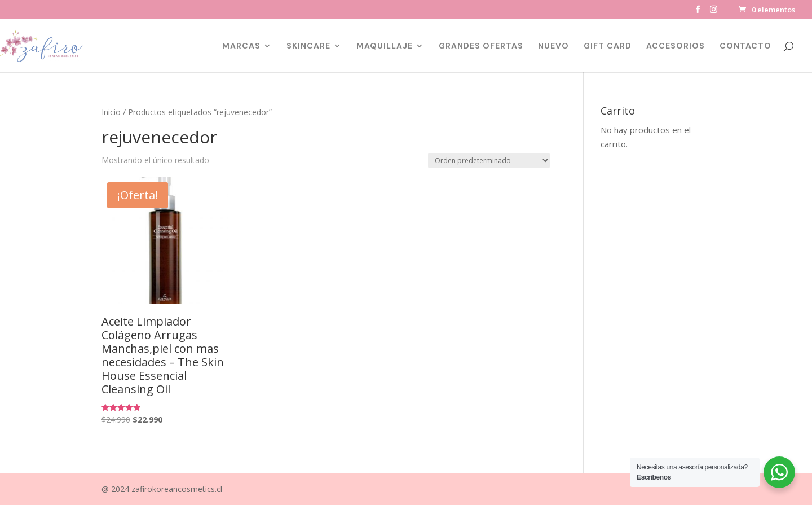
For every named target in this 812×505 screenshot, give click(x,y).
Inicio (111, 112)
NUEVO (553, 46)
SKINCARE (308, 46)
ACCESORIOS (676, 46)
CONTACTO (745, 46)
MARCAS (241, 46)
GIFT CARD (608, 46)
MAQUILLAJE (385, 46)
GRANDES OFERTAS (481, 46)
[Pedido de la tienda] (489, 161)
